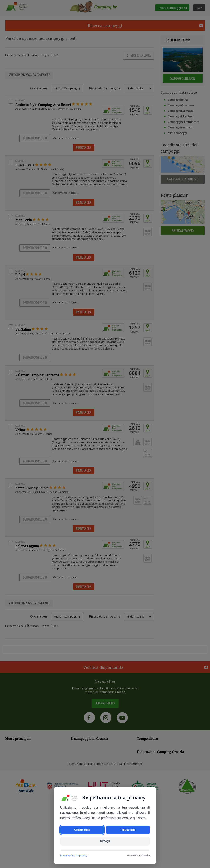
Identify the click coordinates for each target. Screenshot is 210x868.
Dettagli (105, 841)
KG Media (144, 856)
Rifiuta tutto (128, 830)
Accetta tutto (82, 830)
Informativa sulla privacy (74, 856)
